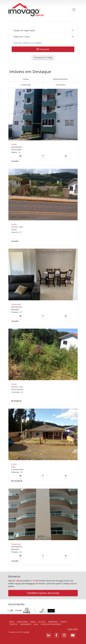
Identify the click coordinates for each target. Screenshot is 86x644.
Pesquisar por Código (43, 57)
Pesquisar (43, 49)
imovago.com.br (14, 632)
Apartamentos (60, 79)
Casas (26, 79)
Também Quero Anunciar (43, 593)
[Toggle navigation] (74, 10)
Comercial (26, 85)
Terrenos (60, 85)
